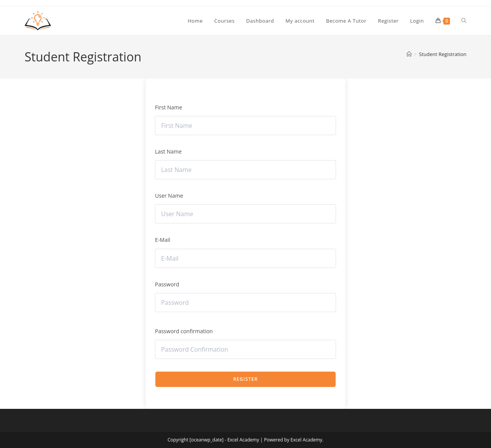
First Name (169, 107)
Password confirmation (184, 331)
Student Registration (443, 54)
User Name (169, 196)
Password (167, 284)
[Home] (409, 54)
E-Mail (163, 240)
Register (245, 379)
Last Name (168, 151)
